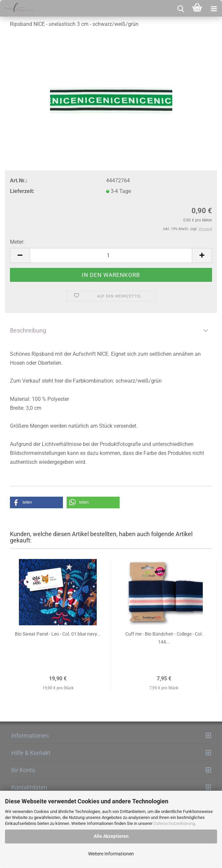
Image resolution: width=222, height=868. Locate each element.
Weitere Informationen (111, 854)
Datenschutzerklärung (174, 823)
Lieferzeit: (22, 191)
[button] (36, 502)
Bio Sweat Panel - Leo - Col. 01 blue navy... (58, 634)
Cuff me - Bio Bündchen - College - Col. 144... (164, 638)
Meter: (17, 242)
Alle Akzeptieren (111, 836)
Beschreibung (28, 330)
